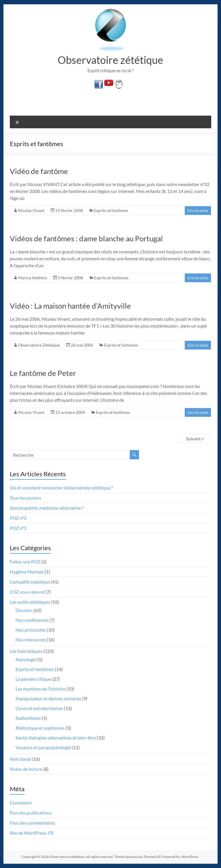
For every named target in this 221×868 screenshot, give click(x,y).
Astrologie (26, 659)
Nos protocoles (31, 630)
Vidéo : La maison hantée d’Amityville (70, 306)
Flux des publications (31, 813)
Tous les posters (25, 498)
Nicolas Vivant (31, 210)
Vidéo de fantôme (39, 171)
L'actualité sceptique (30, 582)
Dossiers (24, 610)
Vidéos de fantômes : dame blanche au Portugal (86, 238)
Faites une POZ (25, 562)
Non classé (20, 759)
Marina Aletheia (33, 278)
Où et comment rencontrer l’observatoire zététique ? (61, 488)
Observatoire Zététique (39, 345)
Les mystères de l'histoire (40, 689)
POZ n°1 (18, 528)
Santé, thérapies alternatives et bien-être (56, 738)
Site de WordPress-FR (32, 833)
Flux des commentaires (33, 823)
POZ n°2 (18, 518)
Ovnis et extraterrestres (39, 708)
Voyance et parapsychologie (43, 747)
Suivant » (195, 438)
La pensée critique (33, 679)
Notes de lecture (26, 769)
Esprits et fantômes (111, 210)
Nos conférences (32, 620)
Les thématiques (26, 651)
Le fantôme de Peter (43, 373)
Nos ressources (31, 639)
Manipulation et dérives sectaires (48, 698)
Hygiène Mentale (27, 572)
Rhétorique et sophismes (40, 728)
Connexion (21, 803)
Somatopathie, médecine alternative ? (47, 508)
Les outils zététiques (30, 602)
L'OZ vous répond (27, 592)
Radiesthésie (28, 718)
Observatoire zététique (110, 60)
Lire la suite (198, 210)
